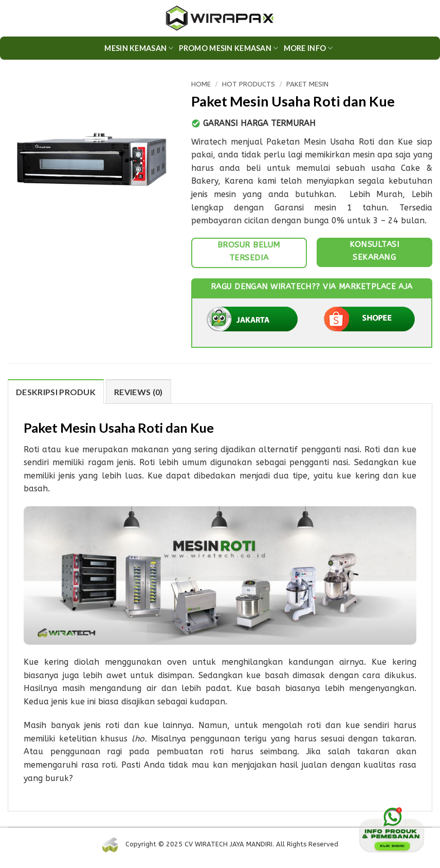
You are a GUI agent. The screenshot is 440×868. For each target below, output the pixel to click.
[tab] (56, 392)
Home (201, 84)
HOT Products (249, 84)
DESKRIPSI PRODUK (56, 392)
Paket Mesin (307, 84)
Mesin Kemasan (139, 48)
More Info (308, 48)
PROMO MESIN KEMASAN (229, 48)
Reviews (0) (139, 392)
